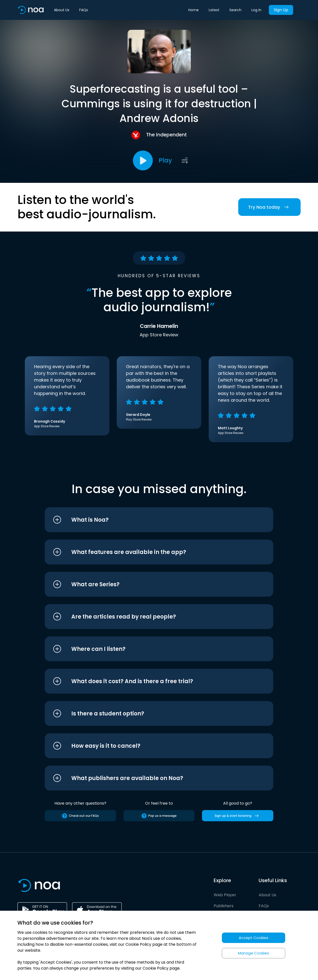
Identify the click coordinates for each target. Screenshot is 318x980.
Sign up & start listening (238, 816)
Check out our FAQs (80, 816)
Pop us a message (159, 816)
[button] (150, 520)
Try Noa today (269, 207)
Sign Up (281, 10)
